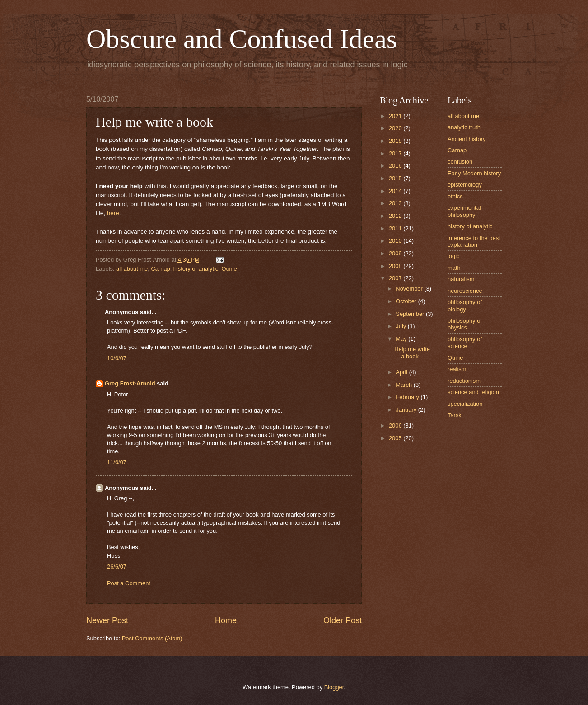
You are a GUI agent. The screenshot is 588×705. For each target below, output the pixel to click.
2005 (396, 438)
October (407, 301)
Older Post (343, 620)
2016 (396, 166)
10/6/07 (117, 358)
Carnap (160, 269)
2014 (396, 191)
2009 (396, 253)
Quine (229, 269)
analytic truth (464, 127)
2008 (396, 266)
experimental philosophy (464, 211)
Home (226, 620)
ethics (455, 196)
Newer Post (107, 620)
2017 (396, 153)
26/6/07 (117, 566)
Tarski (455, 415)
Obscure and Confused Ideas (242, 39)
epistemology (465, 185)
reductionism (464, 381)
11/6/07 (117, 462)
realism (457, 369)
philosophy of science (465, 343)
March (404, 385)
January (407, 410)
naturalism (461, 279)
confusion (460, 162)
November (410, 289)
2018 (396, 141)
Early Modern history (474, 173)
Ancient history (467, 139)
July (401, 326)
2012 (396, 216)
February (408, 397)
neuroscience (465, 291)
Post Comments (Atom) (152, 638)
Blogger (334, 687)
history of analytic (196, 269)
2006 (396, 425)
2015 (396, 178)
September (411, 314)
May (402, 339)
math (454, 268)
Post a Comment (129, 583)
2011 (396, 228)
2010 (396, 241)
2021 (396, 116)
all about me (132, 269)
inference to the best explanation (474, 241)
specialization (465, 404)
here (113, 213)
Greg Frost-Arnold (130, 383)
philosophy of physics (465, 324)
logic (453, 256)
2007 (396, 278)
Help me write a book (412, 352)
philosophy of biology (465, 305)
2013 (396, 203)
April (402, 372)
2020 (396, 128)
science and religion (473, 392)
